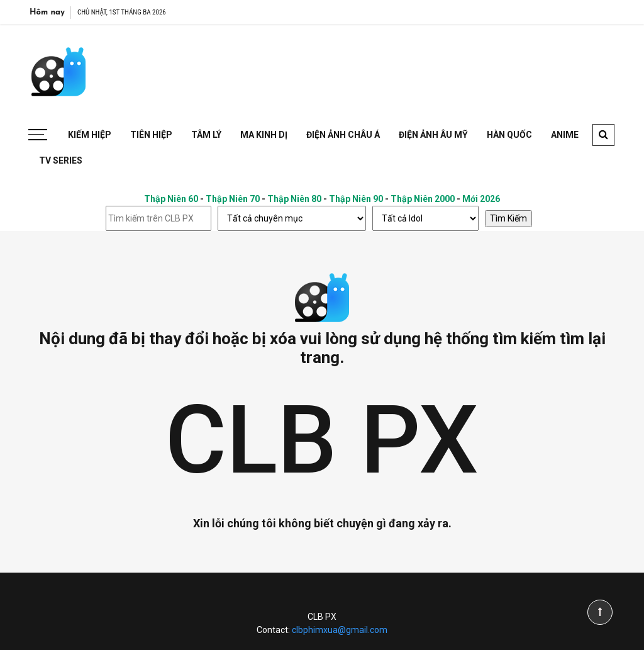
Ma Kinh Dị (264, 135)
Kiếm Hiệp (90, 135)
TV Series (61, 160)
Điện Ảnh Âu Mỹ (433, 135)
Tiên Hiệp (151, 135)
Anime (565, 135)
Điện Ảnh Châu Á (343, 135)
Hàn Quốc (509, 135)
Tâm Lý (206, 135)
